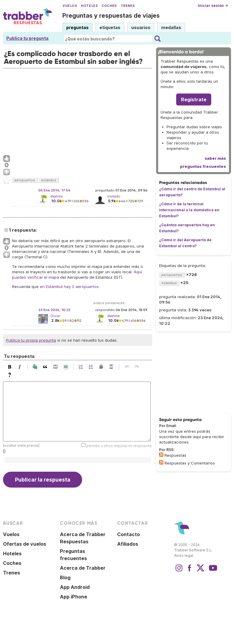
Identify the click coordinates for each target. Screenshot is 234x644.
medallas (171, 27)
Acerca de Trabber (83, 568)
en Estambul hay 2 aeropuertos (69, 286)
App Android (75, 587)
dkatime (57, 196)
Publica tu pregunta (27, 38)
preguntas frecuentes (203, 166)
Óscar (55, 316)
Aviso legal (184, 555)
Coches (109, 6)
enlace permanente (109, 303)
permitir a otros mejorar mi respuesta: (119, 446)
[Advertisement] (78, 110)
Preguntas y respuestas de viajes (111, 16)
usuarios (141, 27)
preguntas (77, 27)
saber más (215, 158)
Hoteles (89, 6)
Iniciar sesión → (213, 6)
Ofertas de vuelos (25, 544)
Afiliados (128, 544)
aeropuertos (25, 180)
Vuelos (70, 6)
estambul (49, 180)
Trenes (128, 6)
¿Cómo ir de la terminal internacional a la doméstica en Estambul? (189, 210)
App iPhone (74, 597)
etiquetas (110, 27)
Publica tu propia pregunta (31, 340)
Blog (65, 577)
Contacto (129, 534)
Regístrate (194, 99)
